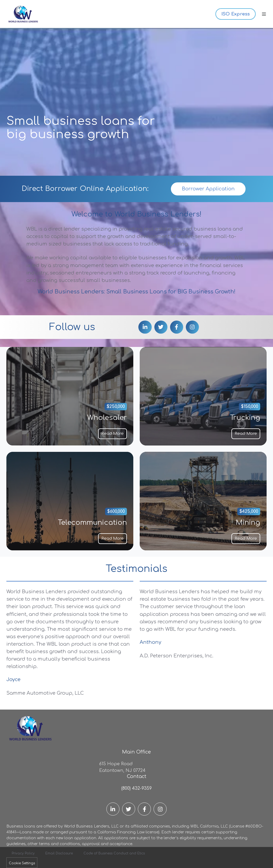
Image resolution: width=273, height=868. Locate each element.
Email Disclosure (59, 853)
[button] (264, 14)
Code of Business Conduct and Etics (114, 853)
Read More (113, 433)
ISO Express (236, 14)
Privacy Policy (23, 853)
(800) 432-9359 (136, 788)
